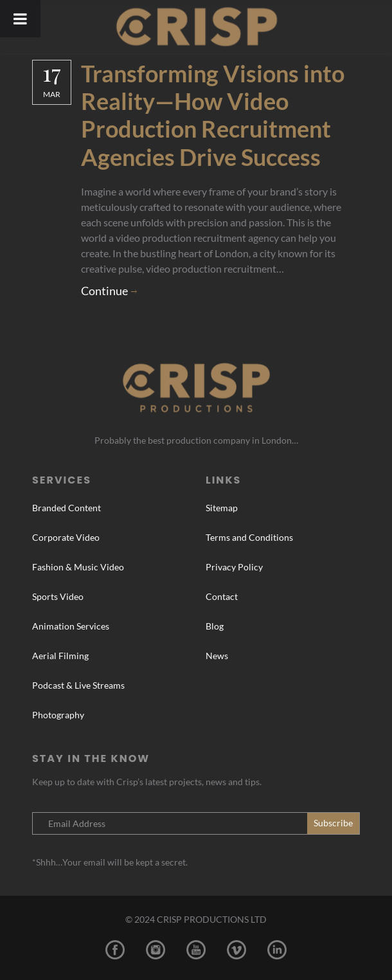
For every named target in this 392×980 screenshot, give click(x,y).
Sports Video (58, 596)
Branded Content (67, 508)
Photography (58, 715)
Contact (222, 596)
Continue (104, 291)
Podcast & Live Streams (78, 685)
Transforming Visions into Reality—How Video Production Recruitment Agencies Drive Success (213, 115)
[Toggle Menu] (20, 19)
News (217, 656)
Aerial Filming (60, 656)
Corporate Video (66, 537)
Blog (215, 626)
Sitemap (222, 508)
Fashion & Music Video (78, 567)
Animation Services (71, 626)
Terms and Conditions (249, 537)
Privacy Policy (234, 567)
